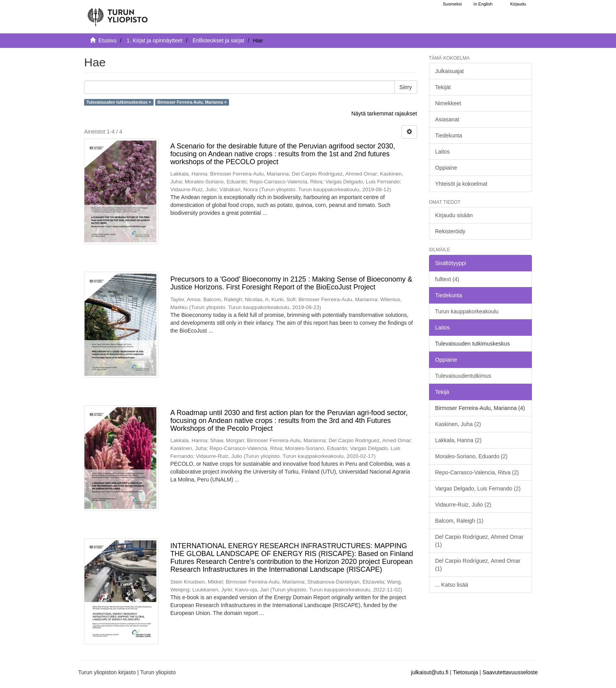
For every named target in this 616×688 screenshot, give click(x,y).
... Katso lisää (452, 585)
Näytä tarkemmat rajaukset (384, 113)
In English (483, 4)
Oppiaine (446, 168)
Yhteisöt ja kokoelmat (461, 184)
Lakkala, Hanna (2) (458, 440)
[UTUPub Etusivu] (117, 14)
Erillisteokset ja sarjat (218, 40)
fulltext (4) (447, 279)
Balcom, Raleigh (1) (459, 521)
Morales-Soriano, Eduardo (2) (471, 456)
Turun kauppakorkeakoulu (467, 311)
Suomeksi (452, 4)
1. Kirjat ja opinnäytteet (154, 40)
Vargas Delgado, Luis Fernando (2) (478, 489)
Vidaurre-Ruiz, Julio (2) (463, 505)
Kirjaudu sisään (454, 215)
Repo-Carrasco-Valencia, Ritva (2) (477, 472)
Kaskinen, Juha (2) (458, 424)
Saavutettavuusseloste (510, 672)
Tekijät (443, 87)
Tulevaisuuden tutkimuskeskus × (119, 102)
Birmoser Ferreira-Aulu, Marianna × (192, 102)
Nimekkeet (448, 103)
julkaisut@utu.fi (430, 672)
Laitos (443, 152)
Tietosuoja (466, 672)
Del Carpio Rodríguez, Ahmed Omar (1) (479, 541)
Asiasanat (447, 119)
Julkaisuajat (450, 71)
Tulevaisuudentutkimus (463, 376)
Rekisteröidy (450, 231)
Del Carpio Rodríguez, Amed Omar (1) (478, 565)
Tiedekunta (449, 135)
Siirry (406, 87)
